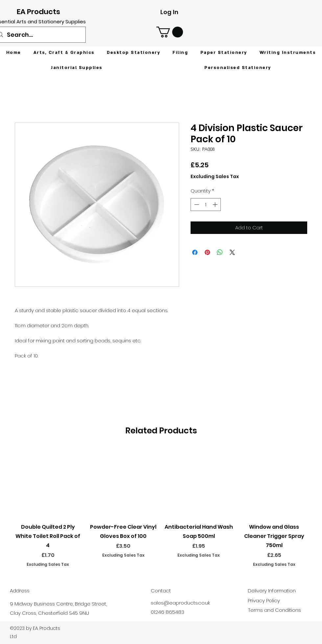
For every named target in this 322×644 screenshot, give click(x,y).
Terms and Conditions (275, 610)
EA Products (38, 12)
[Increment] (216, 205)
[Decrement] (196, 205)
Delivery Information (272, 591)
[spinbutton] (206, 205)
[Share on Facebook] (195, 252)
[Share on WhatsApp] (220, 252)
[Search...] (39, 35)
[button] (170, 32)
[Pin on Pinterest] (207, 252)
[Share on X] (232, 252)
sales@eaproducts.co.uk (180, 603)
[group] (161, 508)
